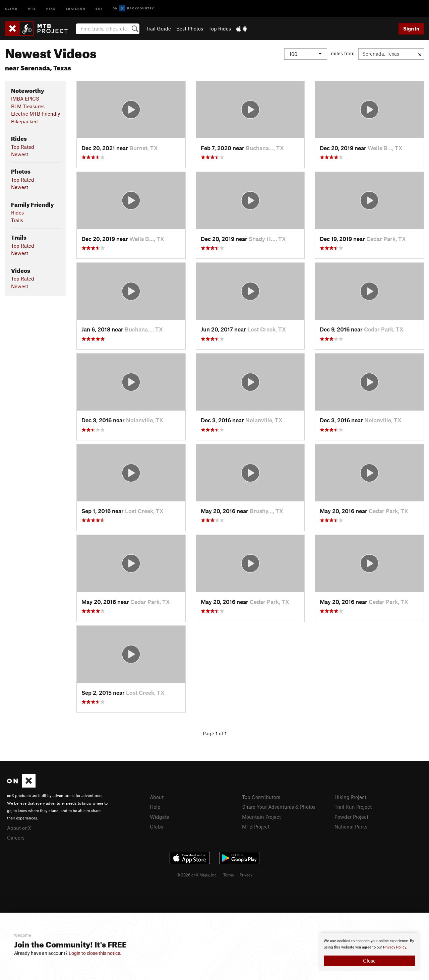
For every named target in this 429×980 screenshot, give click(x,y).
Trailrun (76, 8)
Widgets (159, 817)
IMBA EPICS (25, 99)
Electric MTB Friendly (36, 114)
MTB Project (256, 826)
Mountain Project (261, 817)
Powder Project (351, 817)
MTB (32, 8)
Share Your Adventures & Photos (279, 807)
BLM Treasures (28, 106)
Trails (17, 220)
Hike (51, 8)
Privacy (246, 875)
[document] (369, 952)
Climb (11, 8)
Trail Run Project (353, 807)
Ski (99, 8)
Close (369, 961)
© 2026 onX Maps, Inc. (197, 875)
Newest (20, 154)
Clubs (157, 826)
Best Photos (190, 28)
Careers (16, 838)
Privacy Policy (395, 947)
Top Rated (23, 147)
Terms (229, 875)
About (157, 797)
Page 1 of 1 (215, 733)
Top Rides (220, 28)
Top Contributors (261, 797)
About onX (19, 828)
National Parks (351, 826)
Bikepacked (24, 121)
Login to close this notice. (95, 953)
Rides (17, 212)
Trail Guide (158, 28)
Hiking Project (350, 797)
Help (155, 807)
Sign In (411, 28)
